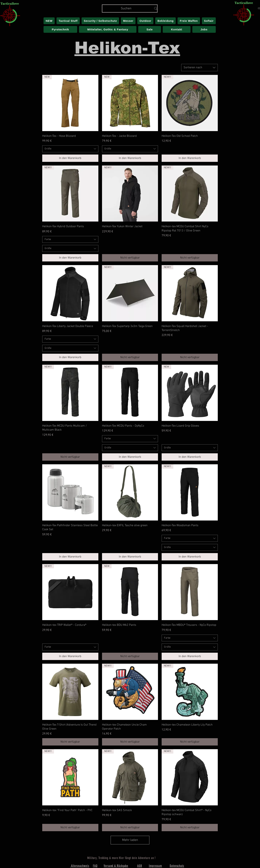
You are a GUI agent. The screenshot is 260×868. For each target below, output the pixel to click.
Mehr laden (130, 840)
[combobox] (199, 68)
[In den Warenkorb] (70, 158)
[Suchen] (126, 9)
